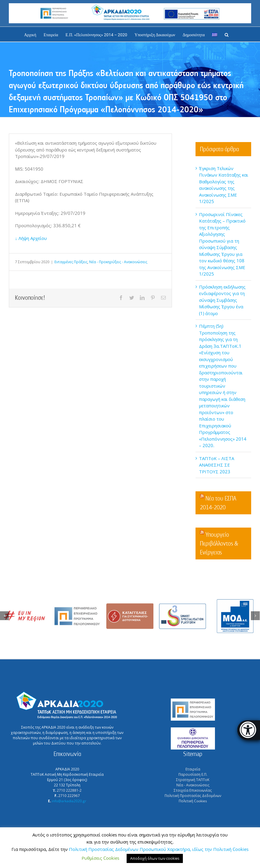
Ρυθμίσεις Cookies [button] (100, 858)
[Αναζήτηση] (227, 34)
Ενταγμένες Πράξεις (71, 262)
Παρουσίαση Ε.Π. (193, 774)
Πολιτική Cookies (193, 801)
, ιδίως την (202, 849)
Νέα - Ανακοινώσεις (193, 785)
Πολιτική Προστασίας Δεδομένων (193, 796)
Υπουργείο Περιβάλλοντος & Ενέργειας (219, 543)
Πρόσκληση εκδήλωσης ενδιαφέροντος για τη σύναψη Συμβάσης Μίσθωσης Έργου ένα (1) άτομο (222, 300)
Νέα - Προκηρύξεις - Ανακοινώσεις (118, 262)
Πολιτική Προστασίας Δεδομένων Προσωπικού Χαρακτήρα (129, 849)
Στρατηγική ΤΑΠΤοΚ (193, 780)
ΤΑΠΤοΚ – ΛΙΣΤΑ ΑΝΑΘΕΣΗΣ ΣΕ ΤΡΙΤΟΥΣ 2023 (217, 465)
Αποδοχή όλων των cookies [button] (155, 858)
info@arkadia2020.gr (69, 801)
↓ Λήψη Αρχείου (31, 238)
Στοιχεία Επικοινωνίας (193, 790)
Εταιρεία (193, 769)
